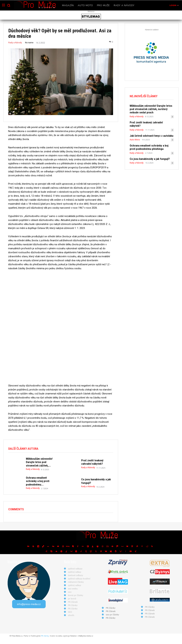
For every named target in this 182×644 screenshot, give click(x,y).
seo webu (73, 594)
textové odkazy (75, 581)
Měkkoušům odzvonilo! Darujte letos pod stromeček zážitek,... (41, 470)
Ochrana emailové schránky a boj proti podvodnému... (41, 487)
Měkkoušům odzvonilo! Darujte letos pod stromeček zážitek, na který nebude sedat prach (152, 109)
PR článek (73, 608)
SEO (70, 618)
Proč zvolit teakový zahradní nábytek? (150, 121)
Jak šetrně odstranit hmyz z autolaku (149, 131)
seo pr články (112, 620)
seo (70, 598)
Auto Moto (134, 135)
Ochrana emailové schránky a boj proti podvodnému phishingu (150, 142)
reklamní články (76, 588)
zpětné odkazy (75, 574)
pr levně (72, 604)
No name (29, 43)
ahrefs (71, 621)
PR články (73, 611)
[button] (9, 5)
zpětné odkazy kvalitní (79, 584)
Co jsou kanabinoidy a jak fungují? (147, 153)
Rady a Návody (15, 43)
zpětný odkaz (74, 578)
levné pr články (75, 601)
